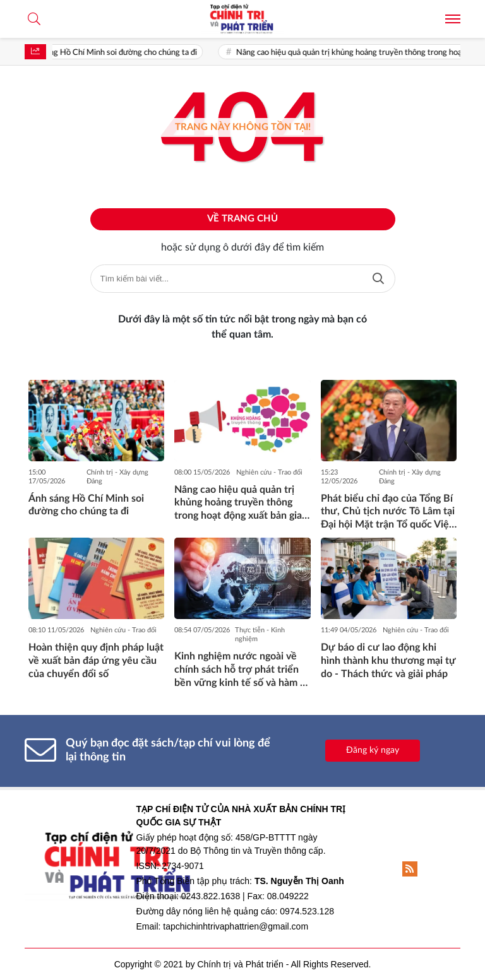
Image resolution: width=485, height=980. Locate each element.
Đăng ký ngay (373, 750)
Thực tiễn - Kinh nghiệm (260, 635)
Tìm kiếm (378, 279)
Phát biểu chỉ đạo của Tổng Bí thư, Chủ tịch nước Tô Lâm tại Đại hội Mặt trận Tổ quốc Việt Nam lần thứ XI (388, 512)
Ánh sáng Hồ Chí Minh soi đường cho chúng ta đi (118, 53)
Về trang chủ (242, 219)
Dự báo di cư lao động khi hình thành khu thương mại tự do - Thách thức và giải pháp (388, 661)
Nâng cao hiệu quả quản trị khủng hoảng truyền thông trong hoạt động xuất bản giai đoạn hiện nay (239, 504)
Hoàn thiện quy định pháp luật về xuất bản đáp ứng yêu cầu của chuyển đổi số (96, 661)
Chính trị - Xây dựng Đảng (117, 477)
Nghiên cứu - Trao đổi (269, 472)
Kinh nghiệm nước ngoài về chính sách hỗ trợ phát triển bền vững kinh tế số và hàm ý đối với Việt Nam (240, 670)
